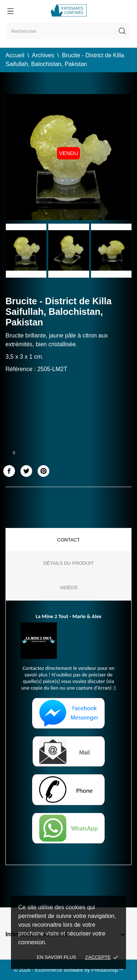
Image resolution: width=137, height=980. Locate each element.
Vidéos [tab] (68, 588)
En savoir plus (56, 957)
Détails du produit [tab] (69, 563)
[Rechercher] (68, 31)
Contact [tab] (69, 540)
